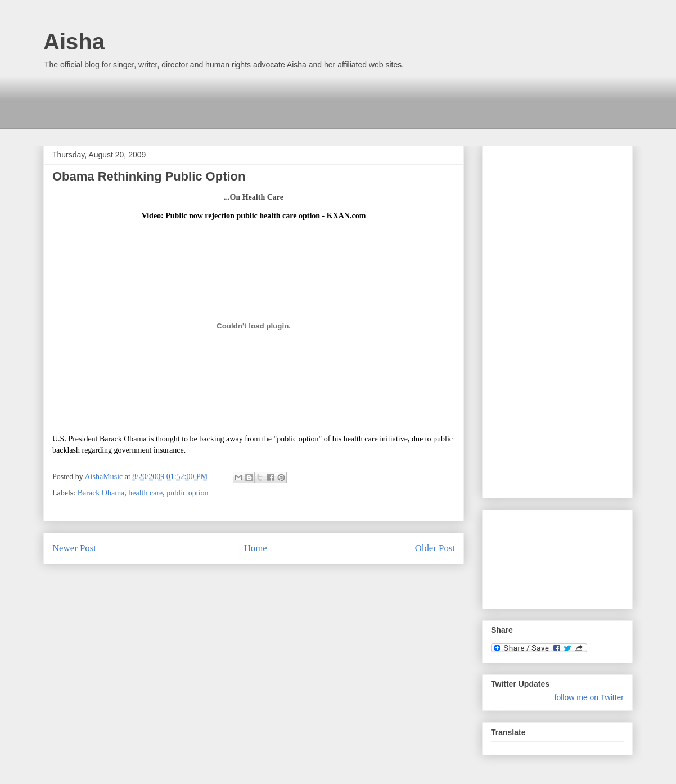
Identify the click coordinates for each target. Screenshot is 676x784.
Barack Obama (101, 493)
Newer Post (74, 548)
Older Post (435, 548)
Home (256, 548)
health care (145, 493)
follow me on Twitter (589, 697)
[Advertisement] (248, 100)
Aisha (74, 42)
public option (187, 493)
